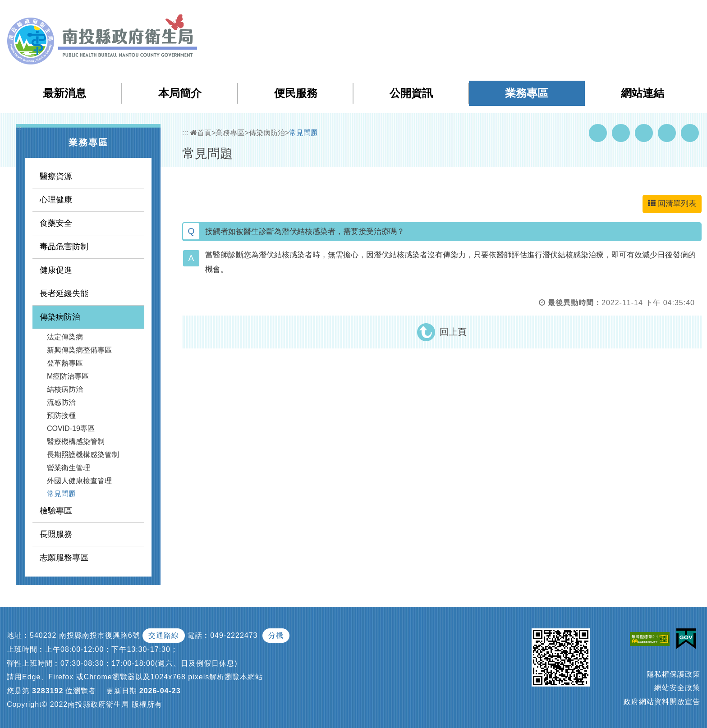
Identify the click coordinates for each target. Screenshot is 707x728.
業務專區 (527, 93)
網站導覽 (537, 13)
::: (519, 13)
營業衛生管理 (69, 468)
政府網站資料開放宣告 (662, 702)
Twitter (644, 133)
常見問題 (61, 494)
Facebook (598, 133)
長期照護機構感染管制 (83, 455)
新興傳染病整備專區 (79, 350)
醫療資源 (56, 176)
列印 (690, 133)
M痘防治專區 (68, 376)
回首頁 (608, 13)
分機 (276, 635)
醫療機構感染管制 (76, 442)
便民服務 (296, 93)
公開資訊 (411, 93)
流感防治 (61, 402)
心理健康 (56, 200)
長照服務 (56, 534)
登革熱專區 (65, 363)
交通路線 (164, 635)
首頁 (201, 133)
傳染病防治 (60, 317)
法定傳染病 (65, 337)
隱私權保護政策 (673, 674)
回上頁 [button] (453, 332)
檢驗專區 (56, 511)
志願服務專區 (64, 558)
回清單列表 (672, 204)
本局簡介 (180, 93)
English (640, 13)
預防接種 (61, 415)
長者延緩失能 (64, 293)
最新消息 (64, 93)
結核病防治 (65, 389)
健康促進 (56, 270)
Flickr (667, 133)
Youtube (621, 133)
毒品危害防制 (64, 247)
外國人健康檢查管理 (79, 481)
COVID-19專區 (71, 428)
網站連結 (643, 93)
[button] (664, 13)
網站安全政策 (677, 688)
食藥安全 (56, 223)
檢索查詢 (574, 13)
